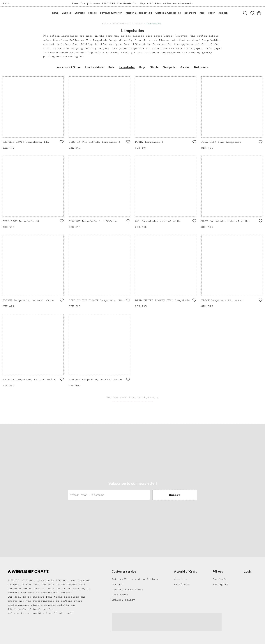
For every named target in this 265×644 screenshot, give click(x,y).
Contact (118, 584)
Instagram (220, 584)
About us (181, 579)
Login (248, 572)
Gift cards (120, 595)
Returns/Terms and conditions (135, 579)
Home (105, 24)
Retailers (182, 584)
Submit (175, 495)
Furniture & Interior (127, 24)
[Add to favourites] (62, 142)
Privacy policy (123, 600)
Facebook (219, 579)
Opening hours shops (127, 590)
